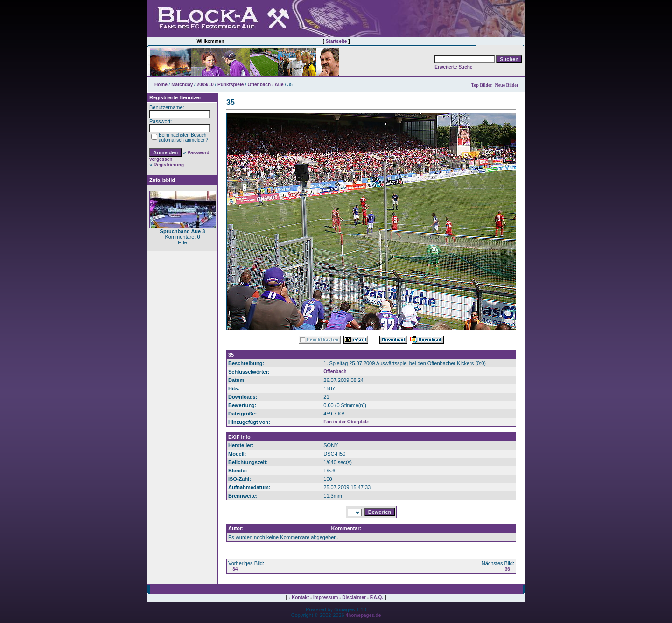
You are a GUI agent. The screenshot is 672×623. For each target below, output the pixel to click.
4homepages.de (364, 615)
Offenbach (335, 371)
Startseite (336, 41)
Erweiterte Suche (453, 67)
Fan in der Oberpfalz (346, 422)
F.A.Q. (377, 598)
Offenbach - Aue (266, 85)
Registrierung (169, 165)
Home (161, 85)
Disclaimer (354, 598)
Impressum (325, 598)
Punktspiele (231, 85)
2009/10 (205, 85)
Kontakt (300, 598)
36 (507, 569)
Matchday (182, 85)
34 (235, 569)
